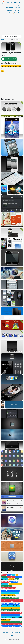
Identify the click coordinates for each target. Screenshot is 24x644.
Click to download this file (9, 59)
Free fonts (8, 5)
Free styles (17, 10)
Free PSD (17, 13)
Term (12, 633)
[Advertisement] (12, 25)
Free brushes (9, 10)
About (21, 633)
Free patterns (9, 13)
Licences (8, 633)
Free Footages (16, 5)
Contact (12, 635)
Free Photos (17, 2)
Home (3, 40)
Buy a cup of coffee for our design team (11, 66)
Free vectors (9, 2)
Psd (6, 40)
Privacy (16, 633)
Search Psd (5, 36)
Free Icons (18, 8)
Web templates (9, 8)
